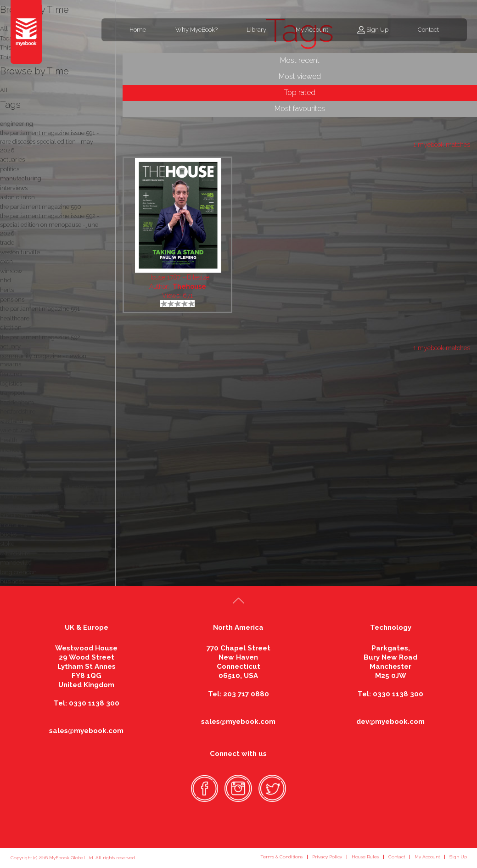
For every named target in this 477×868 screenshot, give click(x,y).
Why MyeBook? (196, 30)
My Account (312, 30)
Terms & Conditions (281, 857)
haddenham (17, 402)
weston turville (20, 252)
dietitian (11, 328)
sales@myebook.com (86, 731)
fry (4, 468)
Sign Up (377, 30)
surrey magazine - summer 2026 (45, 506)
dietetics (11, 478)
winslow (11, 271)
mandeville (16, 563)
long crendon (18, 572)
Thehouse (189, 286)
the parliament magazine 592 (40, 337)
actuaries (12, 160)
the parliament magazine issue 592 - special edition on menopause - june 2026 (50, 224)
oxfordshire (15, 553)
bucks (8, 535)
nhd (6, 280)
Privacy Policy (327, 857)
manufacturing (21, 178)
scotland (12, 421)
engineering (17, 124)
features (11, 374)
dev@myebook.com (390, 722)
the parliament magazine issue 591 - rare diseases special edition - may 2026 (49, 141)
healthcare (15, 318)
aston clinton (17, 197)
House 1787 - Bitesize (178, 277)
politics (10, 169)
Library (256, 30)
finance (10, 450)
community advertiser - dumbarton (48, 487)
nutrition (11, 496)
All (4, 90)
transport (12, 393)
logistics (11, 384)
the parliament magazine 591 (40, 309)
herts (7, 290)
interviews (14, 188)
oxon (6, 261)
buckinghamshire (24, 515)
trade (7, 243)
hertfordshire (18, 412)
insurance (14, 525)
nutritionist (14, 459)
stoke (7, 544)
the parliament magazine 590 (41, 207)
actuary (10, 346)
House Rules (365, 857)
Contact (428, 30)
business (12, 581)
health (9, 440)
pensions (12, 300)
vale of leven (17, 430)
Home (138, 30)
